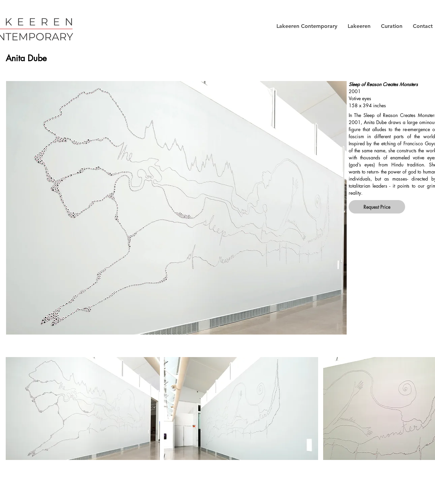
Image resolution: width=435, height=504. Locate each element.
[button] (307, 26)
